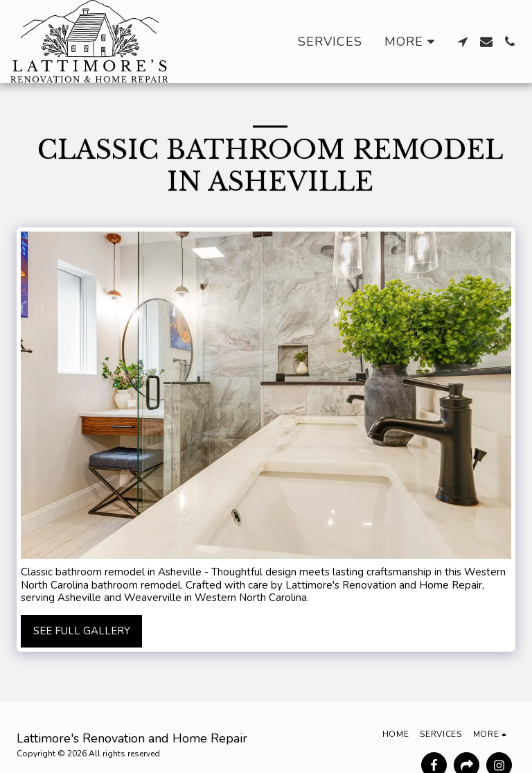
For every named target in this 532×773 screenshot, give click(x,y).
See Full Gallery (82, 631)
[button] (463, 42)
